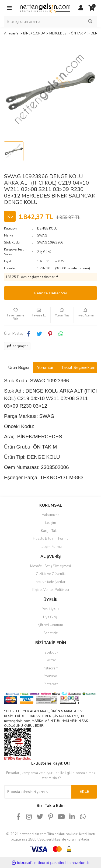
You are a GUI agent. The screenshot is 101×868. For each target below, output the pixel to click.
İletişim (50, 523)
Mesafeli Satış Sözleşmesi (50, 566)
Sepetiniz (50, 633)
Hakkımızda (50, 515)
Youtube (50, 676)
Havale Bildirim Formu (51, 539)
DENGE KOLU (47, 228)
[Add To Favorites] (15, 315)
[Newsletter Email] (38, 792)
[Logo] (45, 8)
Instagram (50, 668)
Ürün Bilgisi (19, 368)
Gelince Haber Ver (50, 293)
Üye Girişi (51, 617)
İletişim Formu (51, 547)
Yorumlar (45, 368)
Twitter (51, 660)
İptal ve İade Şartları (50, 582)
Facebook (50, 652)
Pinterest (51, 684)
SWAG (42, 235)
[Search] (50, 22)
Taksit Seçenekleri (78, 368)
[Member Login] (81, 8)
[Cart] (92, 8)
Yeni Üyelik (51, 609)
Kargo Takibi (51, 531)
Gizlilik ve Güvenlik (51, 574)
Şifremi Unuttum (50, 625)
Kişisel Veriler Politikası (51, 590)
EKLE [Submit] (84, 792)
